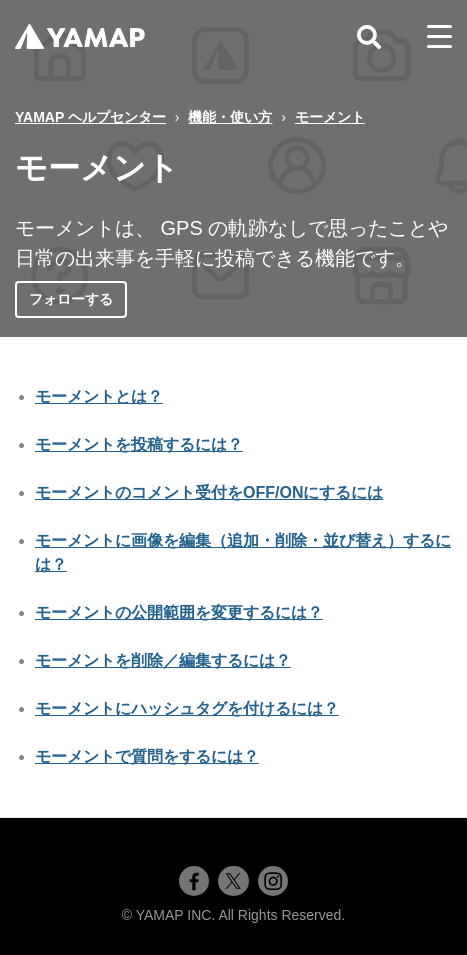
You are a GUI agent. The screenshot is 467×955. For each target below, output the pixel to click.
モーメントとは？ (99, 396)
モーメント (330, 117)
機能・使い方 (230, 117)
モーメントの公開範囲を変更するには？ (179, 612)
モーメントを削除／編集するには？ (163, 660)
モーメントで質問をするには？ (147, 756)
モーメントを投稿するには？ (139, 444)
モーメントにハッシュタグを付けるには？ (187, 708)
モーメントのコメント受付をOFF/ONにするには (209, 492)
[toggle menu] (439, 37)
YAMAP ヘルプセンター (90, 117)
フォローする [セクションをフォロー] (71, 299)
